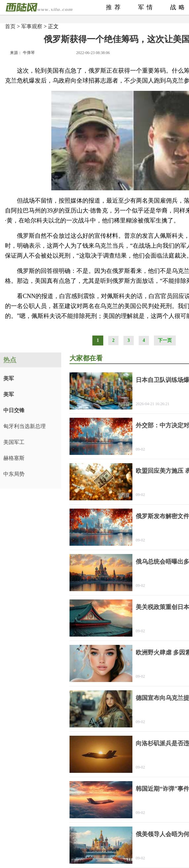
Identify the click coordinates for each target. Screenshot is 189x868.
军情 (147, 7)
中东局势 (14, 474)
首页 (10, 26)
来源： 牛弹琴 (22, 53)
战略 (179, 7)
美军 (9, 378)
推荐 (115, 7)
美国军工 (14, 442)
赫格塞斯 (14, 458)
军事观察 (32, 26)
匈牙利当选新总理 (24, 426)
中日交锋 (14, 410)
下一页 (165, 340)
